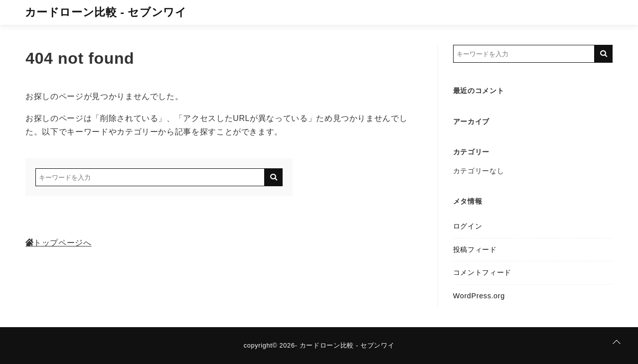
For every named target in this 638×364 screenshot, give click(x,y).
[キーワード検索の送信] (274, 177)
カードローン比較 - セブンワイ (106, 12)
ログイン (468, 226)
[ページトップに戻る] (617, 343)
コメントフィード (482, 272)
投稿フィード (475, 249)
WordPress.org (479, 296)
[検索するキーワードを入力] (150, 177)
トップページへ (58, 243)
